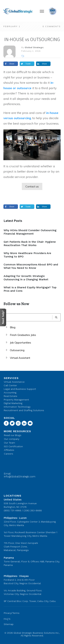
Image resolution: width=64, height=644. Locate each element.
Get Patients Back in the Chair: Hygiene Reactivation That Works (30, 243)
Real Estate (10, 396)
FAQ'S (7, 619)
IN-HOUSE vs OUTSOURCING (32, 39)
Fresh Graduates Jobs (23, 335)
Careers (9, 454)
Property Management (16, 400)
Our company (12, 439)
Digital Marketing (13, 403)
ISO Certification (13, 446)
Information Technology (17, 407)
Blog (13, 327)
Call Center (10, 385)
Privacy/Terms (12, 613)
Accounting (10, 393)
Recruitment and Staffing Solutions (24, 410)
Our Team (9, 443)
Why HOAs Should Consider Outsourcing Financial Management (30, 232)
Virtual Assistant (20, 358)
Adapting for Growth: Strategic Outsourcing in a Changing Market (26, 278)
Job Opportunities (20, 343)
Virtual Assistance (14, 382)
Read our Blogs (13, 435)
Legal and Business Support (20, 389)
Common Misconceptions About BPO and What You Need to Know (31, 266)
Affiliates (9, 450)
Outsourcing (17, 350)
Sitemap (9, 624)
